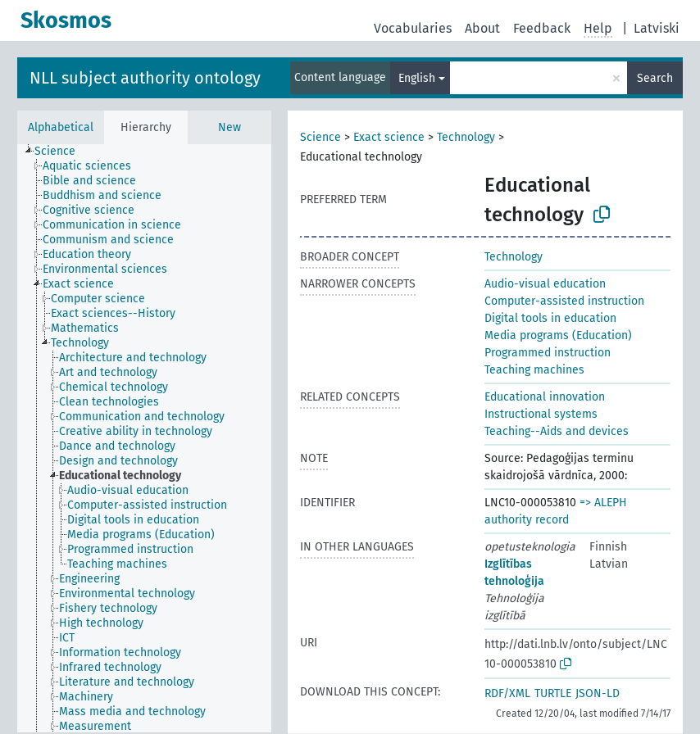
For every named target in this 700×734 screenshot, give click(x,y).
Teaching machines (534, 370)
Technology (466, 137)
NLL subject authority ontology (145, 78)
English (417, 78)
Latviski (657, 28)
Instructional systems (541, 414)
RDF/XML (507, 693)
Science (320, 137)
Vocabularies (413, 28)
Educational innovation (545, 397)
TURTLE (553, 693)
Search (655, 78)
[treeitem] (62, 152)
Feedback (542, 28)
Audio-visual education (545, 284)
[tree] (144, 438)
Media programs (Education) (558, 335)
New (230, 127)
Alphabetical (61, 127)
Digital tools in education (550, 318)
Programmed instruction (548, 353)
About (482, 28)
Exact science (389, 137)
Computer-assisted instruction (564, 301)
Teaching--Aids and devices (557, 431)
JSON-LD (598, 693)
